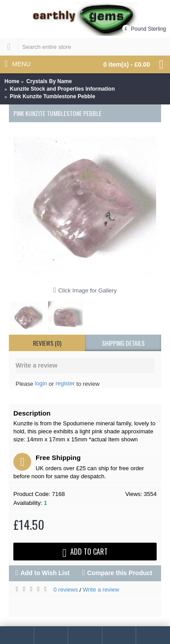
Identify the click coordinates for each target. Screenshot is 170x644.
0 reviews (66, 590)
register (65, 383)
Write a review (101, 590)
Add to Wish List (45, 573)
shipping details (123, 343)
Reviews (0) (47, 343)
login (41, 383)
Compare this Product (120, 573)
